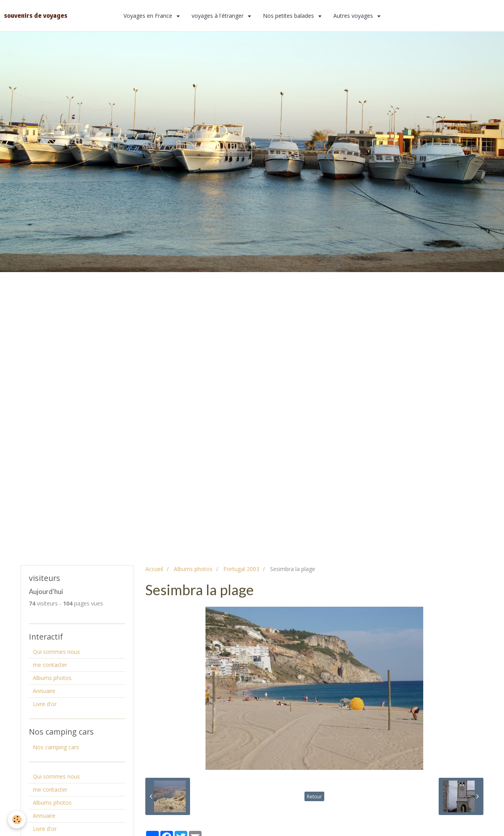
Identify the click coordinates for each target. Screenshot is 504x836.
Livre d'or (45, 704)
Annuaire (44, 691)
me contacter (50, 665)
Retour (314, 796)
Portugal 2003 (241, 569)
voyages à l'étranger (218, 16)
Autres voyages (354, 16)
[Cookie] (17, 820)
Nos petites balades (289, 16)
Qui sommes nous (56, 652)
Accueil (154, 569)
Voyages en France (149, 16)
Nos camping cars (56, 747)
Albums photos (193, 569)
